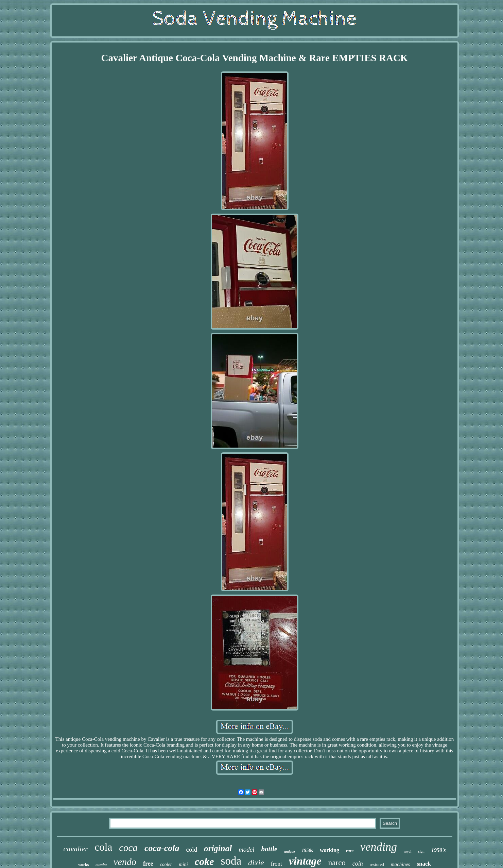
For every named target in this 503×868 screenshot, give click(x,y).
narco (337, 863)
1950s (307, 850)
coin (358, 864)
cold (192, 849)
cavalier (75, 849)
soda (231, 861)
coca (128, 848)
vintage (305, 861)
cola (104, 847)
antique (289, 852)
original (218, 848)
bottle (270, 849)
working (329, 850)
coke (204, 861)
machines (401, 864)
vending (379, 847)
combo (101, 865)
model (246, 849)
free (148, 864)
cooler (166, 864)
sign (421, 851)
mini (183, 864)
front (276, 864)
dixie (256, 863)
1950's (439, 850)
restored (377, 864)
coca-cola (162, 848)
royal (408, 851)
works (83, 865)
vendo (125, 862)
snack (424, 864)
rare (350, 850)
